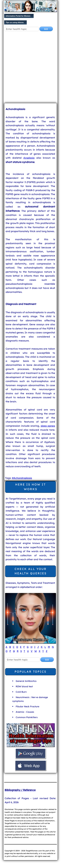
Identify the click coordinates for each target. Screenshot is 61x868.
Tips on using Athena (15, 22)
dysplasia (29, 158)
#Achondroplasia (22, 478)
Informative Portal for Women (18, 16)
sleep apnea (48, 426)
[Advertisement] (31, 68)
